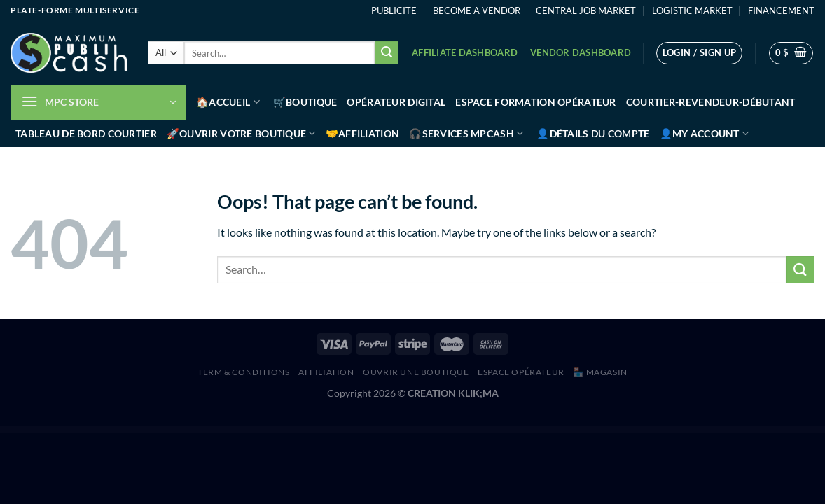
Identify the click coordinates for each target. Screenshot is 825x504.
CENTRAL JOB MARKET (586, 10)
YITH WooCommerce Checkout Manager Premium (404, 430)
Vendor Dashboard (581, 52)
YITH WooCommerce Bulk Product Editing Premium (340, 430)
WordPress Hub (304, 430)
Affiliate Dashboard (465, 52)
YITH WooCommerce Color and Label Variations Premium (428, 430)
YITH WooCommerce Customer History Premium (515, 430)
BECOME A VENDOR (477, 10)
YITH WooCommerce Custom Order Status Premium (494, 430)
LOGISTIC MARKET (692, 10)
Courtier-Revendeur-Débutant (711, 102)
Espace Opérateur (521, 372)
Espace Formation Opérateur (536, 102)
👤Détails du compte (593, 133)
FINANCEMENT (781, 10)
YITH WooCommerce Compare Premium (450, 430)
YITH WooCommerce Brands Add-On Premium (319, 430)
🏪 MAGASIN (600, 372)
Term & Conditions (243, 372)
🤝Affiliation (362, 133)
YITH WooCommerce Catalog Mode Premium (382, 430)
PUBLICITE (394, 10)
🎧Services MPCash (466, 133)
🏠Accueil (228, 102)
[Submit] (387, 53)
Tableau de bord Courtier (86, 133)
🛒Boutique (305, 102)
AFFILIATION (326, 372)
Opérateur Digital (396, 102)
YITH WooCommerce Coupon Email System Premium (471, 430)
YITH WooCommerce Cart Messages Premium (361, 430)
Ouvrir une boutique (416, 372)
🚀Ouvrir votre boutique (241, 133)
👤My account (705, 133)
